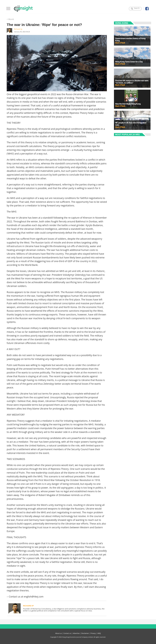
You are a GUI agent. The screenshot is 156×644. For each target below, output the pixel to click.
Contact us (67, 633)
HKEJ (99, 633)
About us (58, 633)
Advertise (76, 633)
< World (10, 19)
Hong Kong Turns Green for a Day (129, 62)
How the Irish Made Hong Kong (128, 104)
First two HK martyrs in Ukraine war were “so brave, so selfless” (132, 82)
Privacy (93, 633)
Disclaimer (85, 633)
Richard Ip (18, 29)
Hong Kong (122, 23)
